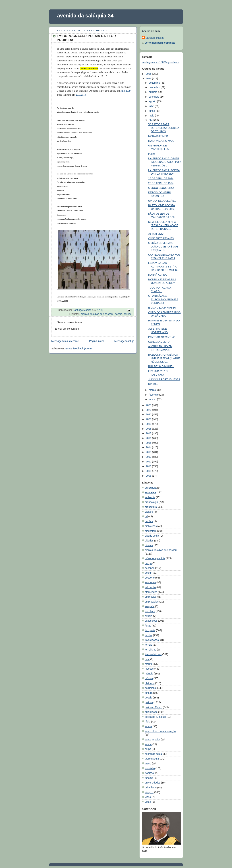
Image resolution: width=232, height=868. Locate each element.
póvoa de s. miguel (155, 717)
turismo (149, 778)
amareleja (150, 492)
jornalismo (151, 650)
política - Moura (154, 707)
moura (148, 664)
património (151, 688)
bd (146, 516)
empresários (152, 602)
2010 (149, 466)
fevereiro (154, 395)
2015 (149, 443)
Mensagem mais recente (65, 341)
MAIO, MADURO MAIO (161, 141)
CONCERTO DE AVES (161, 238)
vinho (148, 797)
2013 (149, 452)
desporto (150, 578)
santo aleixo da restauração (160, 731)
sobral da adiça (153, 754)
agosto (153, 101)
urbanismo (151, 788)
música (149, 678)
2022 (149, 410)
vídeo (148, 802)
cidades (149, 541)
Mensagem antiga (124, 341)
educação (150, 587)
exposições (151, 621)
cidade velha (152, 536)
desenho (150, 568)
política (128, 314)
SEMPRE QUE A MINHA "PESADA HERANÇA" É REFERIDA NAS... (163, 225)
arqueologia (151, 502)
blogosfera (151, 531)
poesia (119, 314)
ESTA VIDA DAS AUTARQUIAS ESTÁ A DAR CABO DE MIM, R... (164, 266)
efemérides (151, 592)
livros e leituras (153, 654)
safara (148, 726)
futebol (149, 635)
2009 (149, 471)
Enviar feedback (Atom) (79, 349)
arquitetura (151, 507)
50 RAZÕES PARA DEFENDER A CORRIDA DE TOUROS (164, 128)
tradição (149, 773)
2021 (149, 414)
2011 (149, 462)
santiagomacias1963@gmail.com (160, 62)
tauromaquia (152, 759)
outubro (153, 92)
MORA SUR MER (158, 136)
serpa (148, 749)
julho (152, 106)
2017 (149, 433)
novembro (155, 87)
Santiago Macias (155, 38)
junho (152, 111)
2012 (149, 457)
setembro (154, 97)
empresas (150, 597)
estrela (149, 616)
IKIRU (152, 154)
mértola (149, 674)
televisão (150, 768)
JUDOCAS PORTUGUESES (164, 379)
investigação (152, 640)
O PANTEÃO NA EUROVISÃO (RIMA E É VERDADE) (163, 299)
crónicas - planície (155, 558)
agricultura (151, 488)
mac (147, 659)
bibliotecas (151, 526)
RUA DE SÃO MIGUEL (161, 366)
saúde (148, 744)
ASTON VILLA (156, 234)
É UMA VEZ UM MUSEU (162, 308)
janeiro (153, 399)
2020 (149, 419)
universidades (153, 783)
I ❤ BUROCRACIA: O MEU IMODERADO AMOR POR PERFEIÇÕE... (164, 162)
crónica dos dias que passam (97, 314)
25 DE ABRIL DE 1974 (161, 183)
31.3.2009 (126, 91)
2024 (149, 78)
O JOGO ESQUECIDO (161, 188)
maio (152, 116)
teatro (148, 764)
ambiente (150, 497)
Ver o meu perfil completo (160, 43)
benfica (149, 521)
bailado (149, 512)
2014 (149, 447)
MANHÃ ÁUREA (158, 275)
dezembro (155, 83)
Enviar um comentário (67, 329)
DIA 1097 (153, 384)
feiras (148, 626)
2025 (149, 74)
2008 (149, 476)
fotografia (150, 630)
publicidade (151, 712)
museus (149, 669)
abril (152, 120)
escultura (150, 611)
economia (150, 582)
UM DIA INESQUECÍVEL (162, 201)
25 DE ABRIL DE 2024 (161, 178)
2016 (149, 438)
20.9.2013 (81, 95)
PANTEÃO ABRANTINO (162, 337)
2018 (149, 429)
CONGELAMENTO (159, 342)
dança (148, 563)
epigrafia (150, 606)
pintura (149, 693)
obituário (150, 683)
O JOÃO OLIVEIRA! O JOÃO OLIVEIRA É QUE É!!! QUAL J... (163, 246)
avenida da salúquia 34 (85, 16)
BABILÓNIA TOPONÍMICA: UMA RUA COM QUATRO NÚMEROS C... (164, 358)
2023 (149, 405)
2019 (149, 424)
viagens (149, 792)
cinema (149, 545)
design (149, 573)
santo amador (153, 740)
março (153, 390)
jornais (149, 645)
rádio (148, 722)
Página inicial (97, 341)
